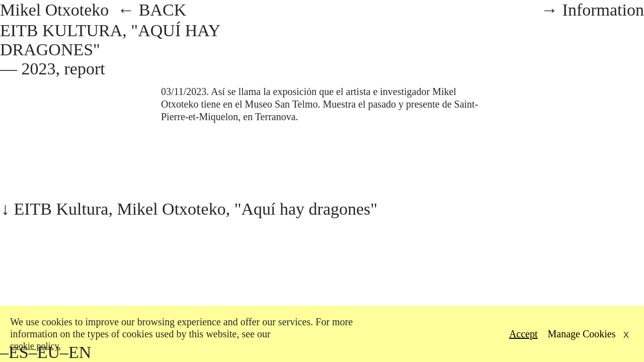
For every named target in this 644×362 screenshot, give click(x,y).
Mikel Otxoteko (59, 10)
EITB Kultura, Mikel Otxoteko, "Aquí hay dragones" (196, 209)
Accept (524, 334)
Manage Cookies (582, 334)
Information (603, 10)
